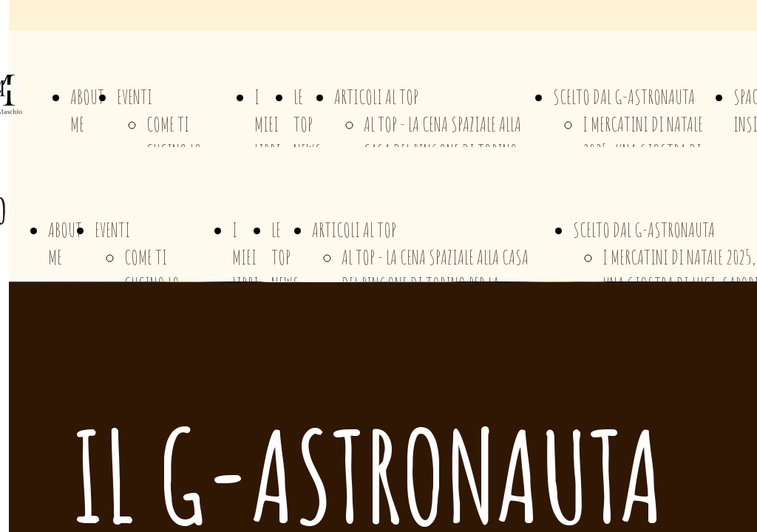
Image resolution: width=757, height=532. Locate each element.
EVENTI (135, 97)
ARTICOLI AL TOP (376, 97)
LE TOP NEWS (308, 124)
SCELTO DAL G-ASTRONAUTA (624, 97)
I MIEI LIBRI (268, 124)
